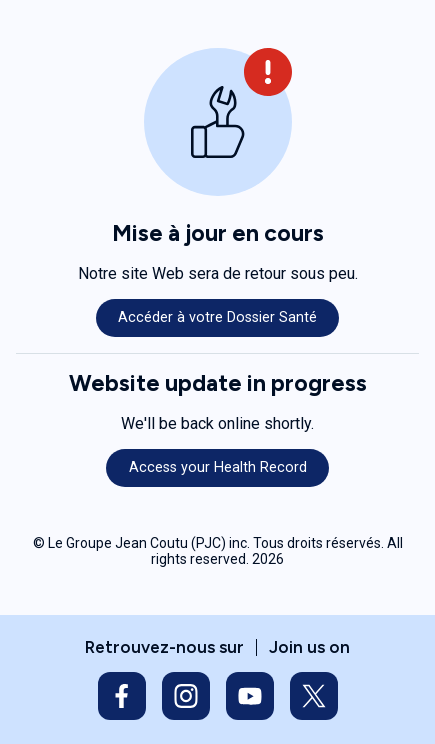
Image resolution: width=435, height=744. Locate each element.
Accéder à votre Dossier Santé (217, 317)
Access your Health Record (218, 467)
